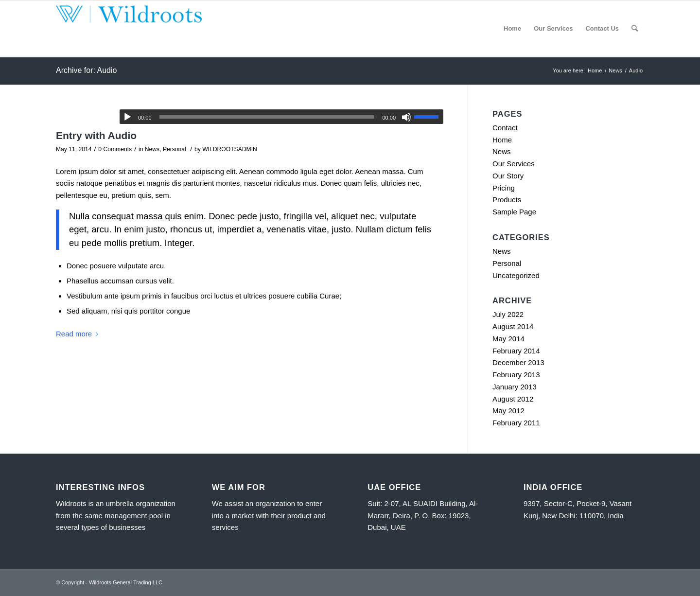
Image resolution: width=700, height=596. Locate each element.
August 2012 (513, 399)
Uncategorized (516, 275)
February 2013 (516, 375)
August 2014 (513, 326)
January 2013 (515, 387)
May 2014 (508, 339)
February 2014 (516, 351)
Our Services (514, 164)
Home (502, 140)
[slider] (267, 117)
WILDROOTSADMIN (230, 149)
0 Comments (115, 149)
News (152, 149)
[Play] (127, 117)
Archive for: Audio (86, 70)
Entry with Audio (96, 135)
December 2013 (518, 362)
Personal (175, 149)
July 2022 (508, 314)
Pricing (504, 188)
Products (507, 200)
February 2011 (516, 423)
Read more (79, 334)
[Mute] (406, 117)
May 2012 (508, 411)
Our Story (508, 176)
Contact (505, 128)
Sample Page (514, 212)
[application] (281, 117)
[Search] (635, 29)
